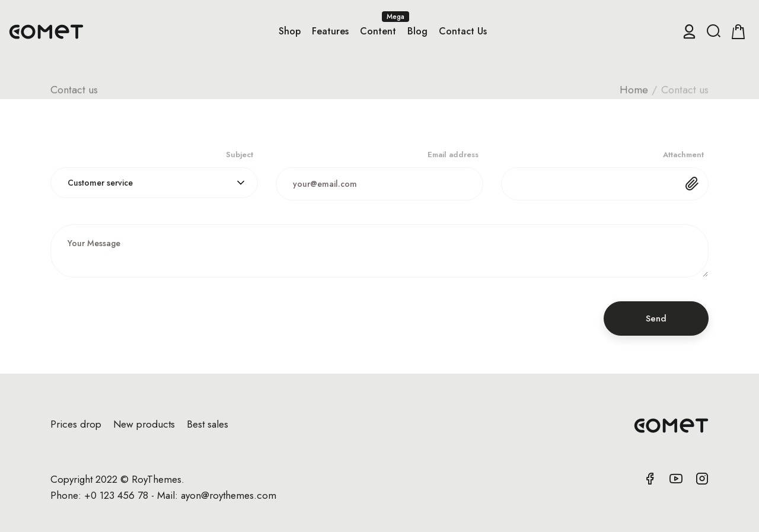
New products (144, 424)
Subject (240, 154)
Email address (453, 154)
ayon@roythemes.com (229, 495)
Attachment (683, 154)
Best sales (208, 424)
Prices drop (76, 424)
